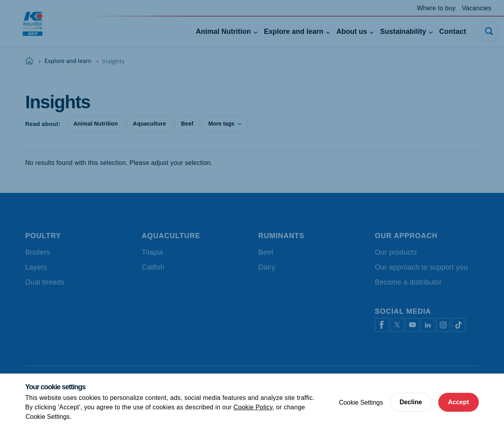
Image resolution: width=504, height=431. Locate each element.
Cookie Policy (253, 407)
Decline (411, 402)
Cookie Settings (48, 417)
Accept (459, 402)
